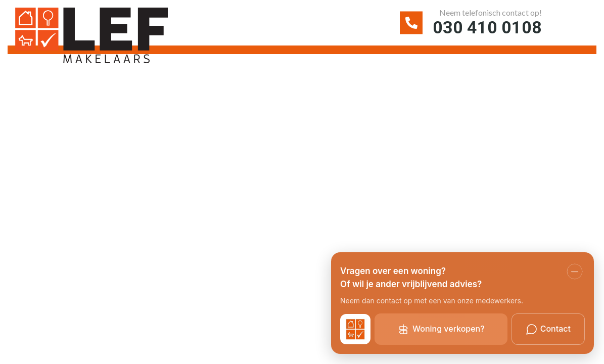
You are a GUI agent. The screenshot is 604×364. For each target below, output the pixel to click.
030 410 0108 (487, 27)
